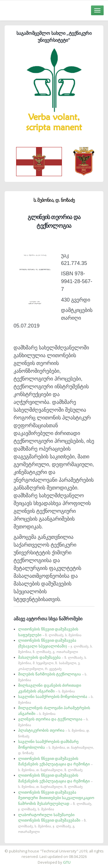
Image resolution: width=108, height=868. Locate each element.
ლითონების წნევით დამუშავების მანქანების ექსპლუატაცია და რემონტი (55, 764)
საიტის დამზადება (71, 848)
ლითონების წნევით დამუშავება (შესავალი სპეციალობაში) (55, 646)
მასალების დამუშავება (53, 663)
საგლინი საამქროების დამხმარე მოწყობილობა (56, 747)
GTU (67, 862)
